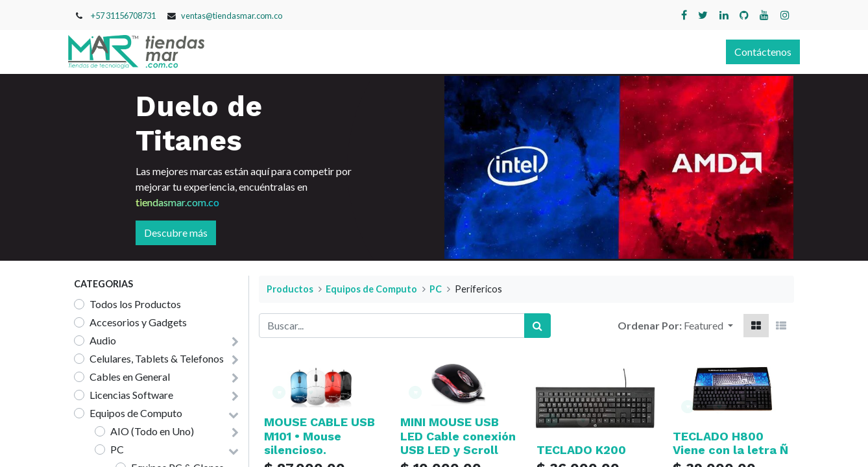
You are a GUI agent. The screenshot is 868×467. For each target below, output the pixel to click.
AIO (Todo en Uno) (152, 431)
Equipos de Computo (136, 413)
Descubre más (176, 233)
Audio (103, 340)
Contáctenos (757, 52)
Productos (290, 289)
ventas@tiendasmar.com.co (232, 16)
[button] (708, 326)
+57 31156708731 (123, 16)
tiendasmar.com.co (177, 202)
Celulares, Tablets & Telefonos (157, 358)
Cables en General (130, 377)
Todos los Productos (135, 304)
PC (117, 449)
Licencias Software (131, 395)
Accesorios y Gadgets (138, 322)
